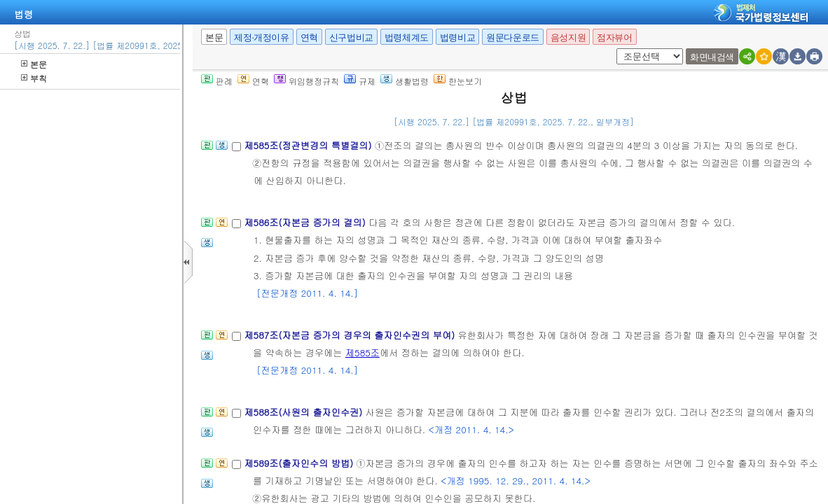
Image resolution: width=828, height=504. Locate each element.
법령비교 (457, 37)
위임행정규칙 (306, 81)
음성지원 (568, 37)
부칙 (34, 78)
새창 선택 (621, 49)
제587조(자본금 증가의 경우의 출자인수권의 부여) (351, 335)
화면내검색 (712, 57)
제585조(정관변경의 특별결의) (309, 145)
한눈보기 (458, 81)
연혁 (309, 37)
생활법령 (405, 81)
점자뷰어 (614, 37)
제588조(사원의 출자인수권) (304, 412)
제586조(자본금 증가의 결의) (306, 222)
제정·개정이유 (261, 37)
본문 (34, 64)
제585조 (363, 352)
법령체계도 (407, 37)
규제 (360, 81)
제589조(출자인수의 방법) (300, 463)
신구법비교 (351, 37)
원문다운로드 (513, 37)
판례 (217, 81)
